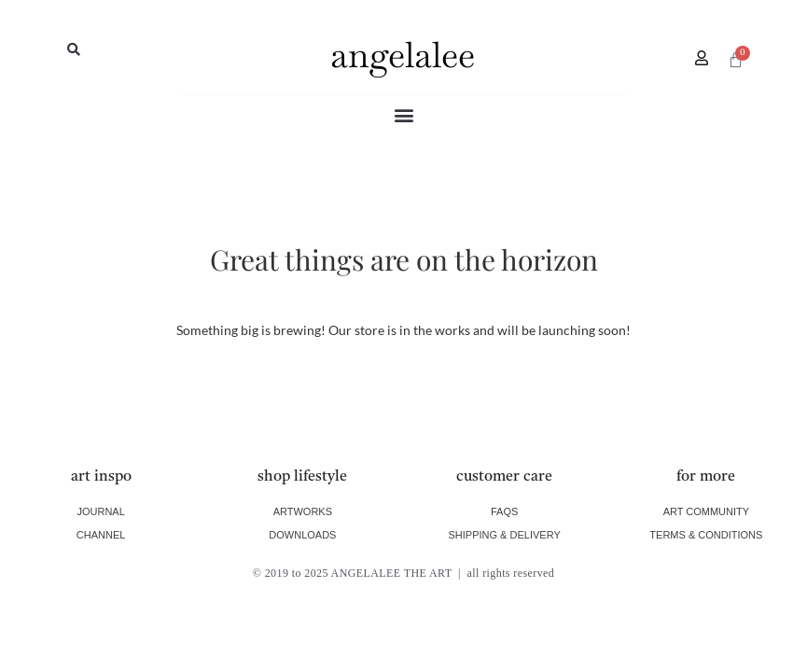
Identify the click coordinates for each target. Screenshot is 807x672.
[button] (74, 49)
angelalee (403, 55)
